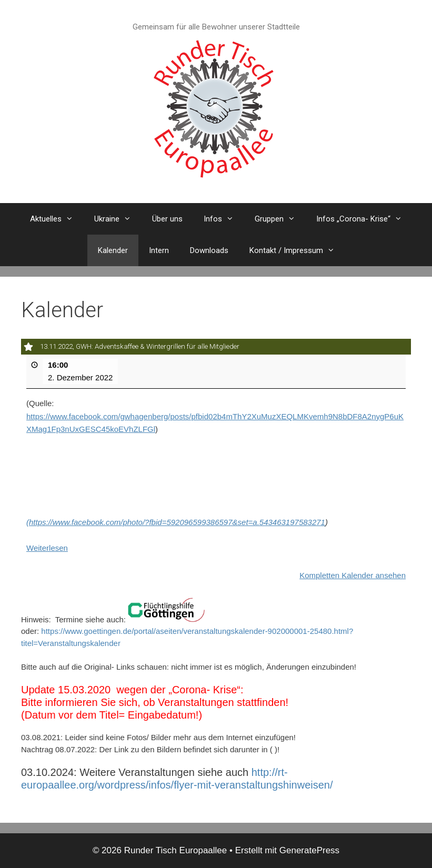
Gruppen (280, 219)
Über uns (167, 219)
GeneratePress (309, 850)
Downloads (209, 250)
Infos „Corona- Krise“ (364, 219)
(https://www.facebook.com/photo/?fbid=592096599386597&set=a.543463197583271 (176, 522)
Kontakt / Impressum (297, 250)
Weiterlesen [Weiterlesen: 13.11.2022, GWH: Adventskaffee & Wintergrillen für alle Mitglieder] (47, 547)
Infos (224, 219)
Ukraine (118, 219)
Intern (159, 250)
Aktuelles (57, 219)
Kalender (113, 250)
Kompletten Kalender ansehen (353, 575)
